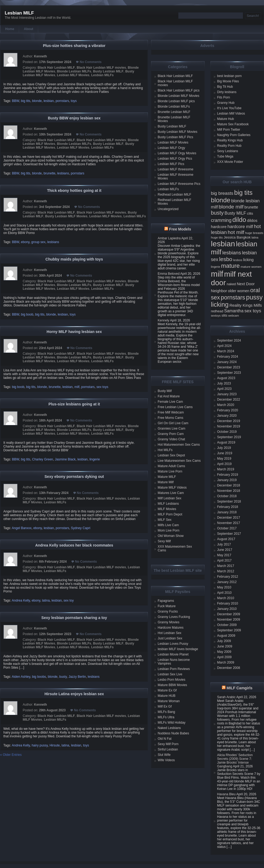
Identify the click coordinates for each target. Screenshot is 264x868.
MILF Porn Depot (170, 514)
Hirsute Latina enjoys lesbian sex (74, 694)
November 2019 (229, 426)
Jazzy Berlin (77, 677)
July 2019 (224, 448)
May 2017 (224, 555)
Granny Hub (226, 103)
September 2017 (229, 534)
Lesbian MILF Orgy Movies (177, 153)
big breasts (222, 193)
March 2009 (226, 662)
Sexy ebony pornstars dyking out (74, 477)
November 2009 (229, 620)
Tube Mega (225, 156)
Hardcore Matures (171, 628)
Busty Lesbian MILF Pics (176, 137)
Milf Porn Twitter (229, 130)
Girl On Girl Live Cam (173, 423)
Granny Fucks (168, 611)
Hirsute (55, 745)
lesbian (49, 101)
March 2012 (226, 571)
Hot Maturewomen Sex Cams (179, 445)
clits (250, 213)
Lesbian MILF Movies (73, 75)
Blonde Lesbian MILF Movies (179, 96)
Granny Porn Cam (171, 434)
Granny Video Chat (172, 439)
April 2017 (224, 561)
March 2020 (226, 405)
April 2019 (224, 464)
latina (46, 600)
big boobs (39, 677)
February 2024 (228, 357)
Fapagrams (166, 601)
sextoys (216, 316)
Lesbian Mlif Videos (231, 113)
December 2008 (229, 668)
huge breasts (254, 233)
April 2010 (224, 593)
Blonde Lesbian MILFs (74, 71)
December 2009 (229, 614)
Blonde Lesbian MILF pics (176, 101)
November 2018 (229, 491)
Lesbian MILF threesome (176, 169)
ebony (25, 242)
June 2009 (225, 646)
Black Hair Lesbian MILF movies (101, 68)
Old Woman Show (171, 536)
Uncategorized (168, 209)
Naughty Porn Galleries (234, 135)
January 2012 (227, 582)
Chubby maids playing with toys (74, 259)
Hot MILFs (165, 450)
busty (63, 677)
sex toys (102, 387)
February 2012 (228, 577)
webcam (234, 316)
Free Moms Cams (171, 418)
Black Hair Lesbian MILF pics (179, 90)
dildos (252, 221)
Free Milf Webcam (171, 412)
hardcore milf (240, 226)
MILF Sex (165, 520)
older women (239, 291)
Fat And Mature (169, 396)
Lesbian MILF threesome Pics (179, 184)
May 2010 (224, 587)
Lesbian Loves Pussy (173, 644)
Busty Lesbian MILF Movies (66, 216)
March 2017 (226, 566)
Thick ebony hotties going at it (74, 191)
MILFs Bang (167, 712)
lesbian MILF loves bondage (178, 649)
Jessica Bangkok (237, 237)
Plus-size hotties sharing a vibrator (74, 46)
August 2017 (226, 539)
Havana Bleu (226, 794)
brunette (49, 173)
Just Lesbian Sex (170, 638)
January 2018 (227, 512)
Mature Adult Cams (172, 466)
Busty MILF (235, 213)
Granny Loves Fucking (174, 617)
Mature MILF (167, 477)
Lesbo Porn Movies (172, 680)
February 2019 (228, 475)
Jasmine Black (65, 459)
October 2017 (227, 528)
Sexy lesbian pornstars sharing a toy (74, 618)
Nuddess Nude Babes (174, 733)
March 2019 (226, 469)
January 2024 (227, 362)
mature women (251, 267)
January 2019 (227, 480)
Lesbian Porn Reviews (174, 669)
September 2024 (229, 340)
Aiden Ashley (21, 677)
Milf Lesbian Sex (170, 498)
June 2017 (225, 550)
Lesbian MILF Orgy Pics (175, 159)
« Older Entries (11, 755)
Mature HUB (167, 696)
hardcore (219, 227)
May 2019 (224, 459)
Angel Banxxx (22, 528)
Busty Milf (165, 391)
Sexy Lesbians (228, 151)
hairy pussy (40, 745)
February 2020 (228, 410)
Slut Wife (164, 755)
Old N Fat (165, 739)
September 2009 (229, 630)
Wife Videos (166, 760)
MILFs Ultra (166, 717)
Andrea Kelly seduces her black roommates (74, 545)
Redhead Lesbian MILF (175, 195)
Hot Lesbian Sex (170, 633)
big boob (27, 314)
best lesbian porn (229, 76)
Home (10, 29)
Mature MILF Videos (172, 488)
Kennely (164, 320)
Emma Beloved (169, 274)
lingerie (95, 459)
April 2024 (224, 346)
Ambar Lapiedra (169, 238)
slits (224, 316)
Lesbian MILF (19, 13)
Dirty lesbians (227, 92)
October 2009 (227, 625)
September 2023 (229, 373)
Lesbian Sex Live (170, 674)
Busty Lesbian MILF (108, 71)
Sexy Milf (164, 541)
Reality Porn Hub (229, 146)
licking (248, 260)
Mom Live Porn (169, 530)
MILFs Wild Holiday (172, 723)
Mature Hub (226, 119)
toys (74, 101)
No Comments (90, 62)
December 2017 (229, 518)
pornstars (62, 101)
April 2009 (224, 657)
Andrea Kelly (21, 600)
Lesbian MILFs (102, 75)
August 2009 (226, 636)
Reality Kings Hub (230, 140)
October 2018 (227, 496)
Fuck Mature (167, 606)
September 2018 (229, 501)
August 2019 (226, 442)
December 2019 (229, 421)
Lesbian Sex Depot (171, 455)
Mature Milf (166, 482)
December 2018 (229, 485)
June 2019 (225, 453)
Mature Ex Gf (167, 690)
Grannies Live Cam (172, 428)
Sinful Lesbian (168, 749)
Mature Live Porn (170, 471)
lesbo (226, 259)
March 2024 (226, 351)
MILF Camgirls (240, 688)
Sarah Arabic (226, 697)
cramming (221, 220)
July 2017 (224, 544)
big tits (26, 101)
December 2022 (229, 400)
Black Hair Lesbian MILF (56, 68)
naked (231, 284)
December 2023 (229, 367)
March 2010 (226, 598)
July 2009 (224, 641)
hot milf (236, 232)
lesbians (63, 173)
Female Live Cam (170, 402)
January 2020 (227, 416)
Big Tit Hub (225, 87)
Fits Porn (224, 97)
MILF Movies (167, 509)
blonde (37, 101)
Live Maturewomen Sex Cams (179, 461)
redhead (217, 311)
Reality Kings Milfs (246, 305)
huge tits (217, 237)
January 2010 (227, 609)
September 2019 (229, 437)
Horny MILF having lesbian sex (74, 332)
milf (77, 387)
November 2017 (229, 523)
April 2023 (224, 389)
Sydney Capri (81, 528)
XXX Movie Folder (230, 162)
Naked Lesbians (169, 728)
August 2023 (226, 378)
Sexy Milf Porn (168, 744)
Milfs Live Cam (168, 525)
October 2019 (227, 432)
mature (230, 266)
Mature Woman (169, 701)
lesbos (238, 260)
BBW (16, 101)
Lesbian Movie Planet (173, 654)
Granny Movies (169, 622)
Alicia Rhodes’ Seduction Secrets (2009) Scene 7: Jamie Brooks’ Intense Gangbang (235, 761)
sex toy (69, 600)
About (29, 29)
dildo (239, 220)
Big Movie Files (228, 81)
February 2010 (228, 603)
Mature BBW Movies (172, 685)
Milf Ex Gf (165, 706)
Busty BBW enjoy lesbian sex (74, 118)
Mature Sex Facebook (233, 124)
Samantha (234, 311)
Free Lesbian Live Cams (175, 407)
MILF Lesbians (168, 504)
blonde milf (231, 207)
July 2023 (224, 383)
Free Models (180, 229)
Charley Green (42, 459)
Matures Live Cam (171, 493)
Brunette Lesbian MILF (174, 112)
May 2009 (224, 652)
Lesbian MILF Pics (171, 164)
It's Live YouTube (229, 108)
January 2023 (227, 394)
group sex (38, 242)
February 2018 (228, 507)
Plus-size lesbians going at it (74, 404)
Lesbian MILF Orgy (172, 148)
